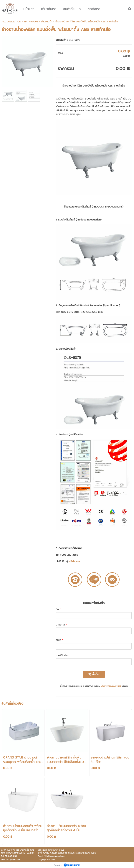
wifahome (74, 561)
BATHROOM (31, 22)
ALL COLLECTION (11, 22)
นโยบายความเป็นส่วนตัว (111, 686)
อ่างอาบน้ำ (47, 22)
